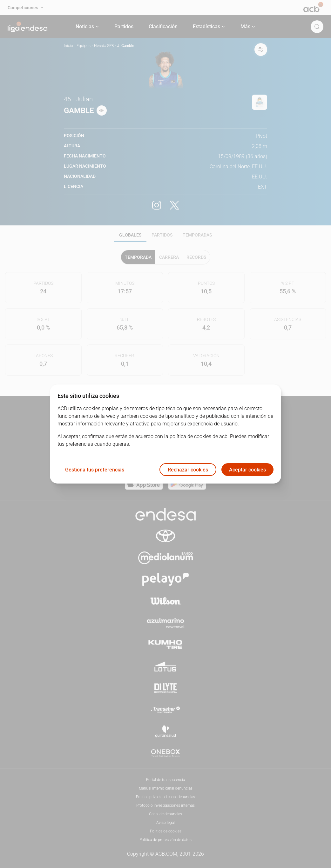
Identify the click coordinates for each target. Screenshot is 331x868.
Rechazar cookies (188, 470)
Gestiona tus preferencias (95, 470)
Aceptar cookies (247, 470)
